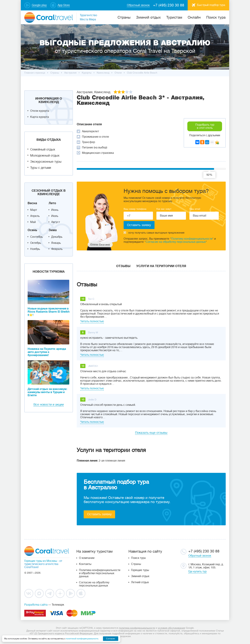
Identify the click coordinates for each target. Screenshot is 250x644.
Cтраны (124, 17)
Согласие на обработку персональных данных (176, 242)
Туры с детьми (41, 168)
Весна (32, 203)
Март (34, 210)
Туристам (174, 17)
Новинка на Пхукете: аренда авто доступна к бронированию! (47, 352)
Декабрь (57, 237)
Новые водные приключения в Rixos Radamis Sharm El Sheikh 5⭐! (49, 312)
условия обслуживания (171, 628)
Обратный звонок (200, 556)
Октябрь (36, 243)
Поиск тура (216, 17)
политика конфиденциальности (137, 628)
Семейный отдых (43, 149)
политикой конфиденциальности (82, 639)
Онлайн (194, 17)
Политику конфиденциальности (192, 239)
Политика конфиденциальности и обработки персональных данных (100, 573)
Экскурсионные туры (46, 162)
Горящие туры (140, 570)
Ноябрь (35, 249)
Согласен (111, 639)
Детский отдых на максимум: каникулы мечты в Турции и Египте (47, 392)
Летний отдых (140, 582)
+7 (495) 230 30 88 (169, 5)
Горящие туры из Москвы (41, 561)
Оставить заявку (99, 514)
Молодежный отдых (45, 156)
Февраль (57, 249)
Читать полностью (92, 321)
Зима (53, 230)
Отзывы (123, 266)
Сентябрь (36, 237)
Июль (55, 216)
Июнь (55, 210)
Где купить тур (197, 572)
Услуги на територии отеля (161, 266)
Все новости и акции (49, 405)
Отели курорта (40, 111)
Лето (52, 203)
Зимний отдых (148, 17)
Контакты (85, 564)
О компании (87, 558)
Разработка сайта (36, 605)
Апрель (35, 216)
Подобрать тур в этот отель (205, 126)
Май (33, 222)
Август (56, 222)
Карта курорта (40, 117)
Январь (56, 243)
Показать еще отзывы (151, 433)
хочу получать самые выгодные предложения (154, 233)
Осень (32, 230)
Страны (136, 564)
